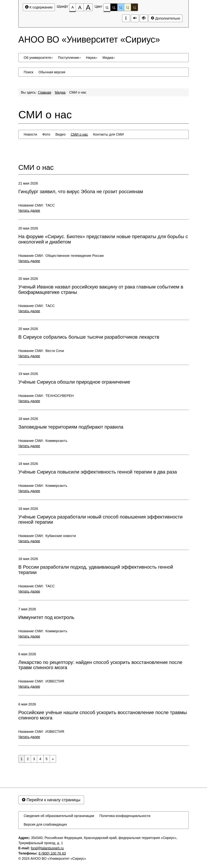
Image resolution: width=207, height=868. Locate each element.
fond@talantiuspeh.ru (47, 848)
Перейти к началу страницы (51, 800)
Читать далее (29, 210)
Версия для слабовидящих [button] (45, 824)
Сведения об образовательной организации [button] (59, 816)
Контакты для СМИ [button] (108, 134)
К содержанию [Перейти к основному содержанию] (39, 7)
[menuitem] (38, 58)
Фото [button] (46, 134)
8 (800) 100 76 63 (52, 853)
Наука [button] (92, 58)
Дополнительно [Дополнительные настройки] (165, 18)
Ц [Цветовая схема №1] (107, 8)
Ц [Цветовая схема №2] (114, 7)
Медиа (60, 92)
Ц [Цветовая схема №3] (121, 7)
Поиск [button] (28, 72)
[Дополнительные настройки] (144, 18)
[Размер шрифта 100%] (73, 7)
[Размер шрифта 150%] (80, 7)
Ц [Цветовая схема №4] (128, 7)
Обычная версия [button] (52, 72)
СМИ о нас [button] (79, 134)
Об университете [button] (38, 58)
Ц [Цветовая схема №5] (134, 7)
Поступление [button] (69, 58)
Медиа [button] (109, 58)
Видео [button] (60, 134)
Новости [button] (30, 134)
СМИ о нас (78, 92)
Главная (45, 92)
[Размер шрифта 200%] (88, 7)
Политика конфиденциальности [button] (125, 816)
